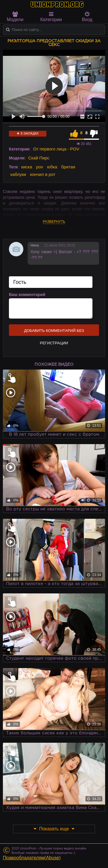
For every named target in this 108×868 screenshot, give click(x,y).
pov (39, 167)
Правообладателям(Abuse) (32, 858)
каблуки (18, 174)
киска (27, 167)
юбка (52, 167)
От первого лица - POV (56, 149)
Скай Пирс (39, 158)
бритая (68, 167)
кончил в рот (43, 174)
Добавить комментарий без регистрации (54, 332)
